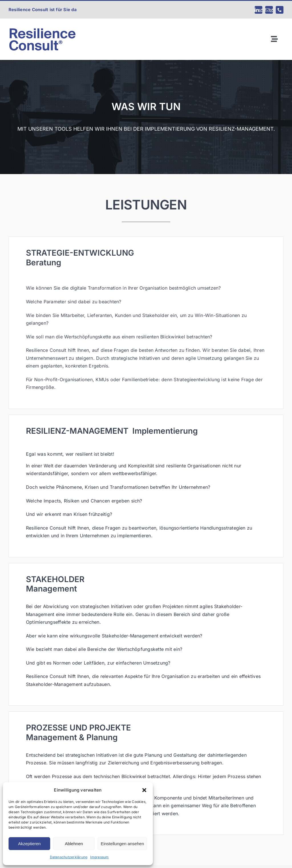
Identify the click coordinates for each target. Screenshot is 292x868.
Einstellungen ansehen (122, 844)
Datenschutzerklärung (69, 857)
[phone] (280, 10)
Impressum (99, 857)
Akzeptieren (29, 844)
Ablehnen (74, 844)
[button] (144, 790)
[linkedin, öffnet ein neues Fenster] (258, 10)
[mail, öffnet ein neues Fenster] (269, 10)
